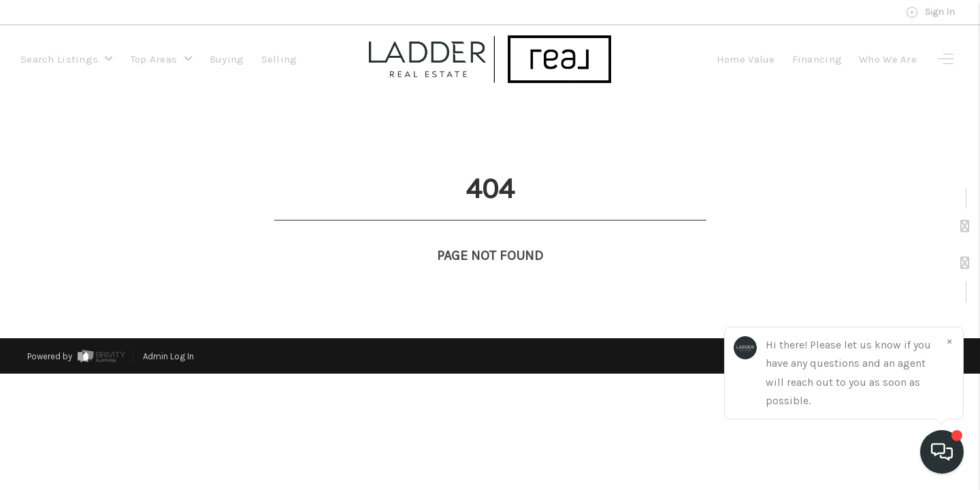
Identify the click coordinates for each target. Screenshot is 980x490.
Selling (279, 59)
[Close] (949, 341)
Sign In (930, 12)
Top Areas (162, 59)
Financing (817, 59)
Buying (227, 59)
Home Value (746, 59)
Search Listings (67, 59)
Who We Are (888, 59)
